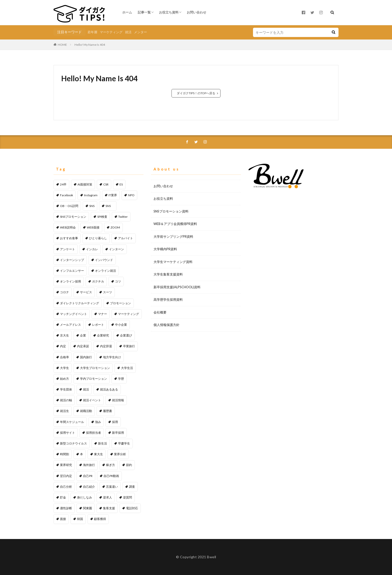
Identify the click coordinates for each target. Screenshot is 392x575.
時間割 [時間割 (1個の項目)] (64, 454)
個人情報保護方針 (166, 325)
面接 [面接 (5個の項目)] (63, 519)
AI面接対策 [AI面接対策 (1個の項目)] (85, 184)
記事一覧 (144, 12)
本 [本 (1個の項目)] (81, 454)
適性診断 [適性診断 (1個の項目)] (66, 508)
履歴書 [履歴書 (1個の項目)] (107, 411)
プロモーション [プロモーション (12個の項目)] (120, 303)
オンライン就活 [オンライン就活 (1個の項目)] (105, 271)
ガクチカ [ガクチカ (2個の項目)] (98, 281)
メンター (140, 32)
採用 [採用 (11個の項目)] (115, 422)
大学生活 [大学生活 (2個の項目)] (127, 368)
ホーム (127, 12)
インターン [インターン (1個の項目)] (116, 249)
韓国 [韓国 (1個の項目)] (80, 519)
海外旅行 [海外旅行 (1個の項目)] (89, 465)
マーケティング (111, 32)
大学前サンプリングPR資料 (173, 236)
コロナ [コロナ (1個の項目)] (64, 292)
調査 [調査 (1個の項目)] (132, 487)
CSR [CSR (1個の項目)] (106, 184)
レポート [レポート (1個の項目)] (98, 325)
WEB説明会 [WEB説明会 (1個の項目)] (68, 227)
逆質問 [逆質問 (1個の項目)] (127, 497)
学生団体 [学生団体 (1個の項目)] (66, 389)
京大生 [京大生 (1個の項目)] (64, 335)
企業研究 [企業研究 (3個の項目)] (103, 335)
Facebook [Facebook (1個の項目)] (66, 195)
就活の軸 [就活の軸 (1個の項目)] (66, 400)
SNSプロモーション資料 (171, 211)
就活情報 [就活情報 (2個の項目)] (118, 400)
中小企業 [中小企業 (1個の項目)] (121, 325)
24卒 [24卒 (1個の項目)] (63, 184)
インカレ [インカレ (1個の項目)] (92, 249)
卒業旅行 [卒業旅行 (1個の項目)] (129, 346)
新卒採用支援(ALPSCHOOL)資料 (177, 287)
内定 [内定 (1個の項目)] (63, 346)
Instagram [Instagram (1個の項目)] (91, 195)
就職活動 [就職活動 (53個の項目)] (86, 411)
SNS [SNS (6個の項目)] (92, 206)
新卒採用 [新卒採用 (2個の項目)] (118, 433)
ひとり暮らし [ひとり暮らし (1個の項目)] (98, 238)
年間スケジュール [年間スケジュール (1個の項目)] (72, 422)
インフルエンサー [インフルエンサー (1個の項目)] (72, 271)
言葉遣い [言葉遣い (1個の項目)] (112, 487)
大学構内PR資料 (165, 249)
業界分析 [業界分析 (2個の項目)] (120, 454)
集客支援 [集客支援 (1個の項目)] (109, 508)
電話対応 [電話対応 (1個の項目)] (132, 508)
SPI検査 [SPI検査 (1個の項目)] (102, 217)
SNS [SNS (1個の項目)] (110, 206)
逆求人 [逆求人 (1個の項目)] (107, 497)
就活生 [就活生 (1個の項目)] (64, 411)
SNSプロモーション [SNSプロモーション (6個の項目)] (73, 217)
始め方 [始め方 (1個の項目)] (64, 379)
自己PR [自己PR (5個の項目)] (88, 476)
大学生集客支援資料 (168, 274)
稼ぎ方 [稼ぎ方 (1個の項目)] (110, 465)
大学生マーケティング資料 (173, 262)
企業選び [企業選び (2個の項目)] (126, 335)
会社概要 (160, 312)
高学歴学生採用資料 (168, 299)
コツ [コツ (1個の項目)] (118, 281)
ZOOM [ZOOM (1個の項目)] (115, 227)
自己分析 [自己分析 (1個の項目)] (66, 487)
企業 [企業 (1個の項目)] (83, 335)
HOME (62, 45)
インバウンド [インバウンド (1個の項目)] (104, 260)
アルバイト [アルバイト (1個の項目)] (125, 238)
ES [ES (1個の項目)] (121, 184)
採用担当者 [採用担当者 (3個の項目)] (93, 433)
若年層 (92, 32)
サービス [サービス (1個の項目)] (86, 292)
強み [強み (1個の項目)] (98, 422)
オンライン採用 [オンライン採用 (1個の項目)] (70, 281)
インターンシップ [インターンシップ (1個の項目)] (72, 260)
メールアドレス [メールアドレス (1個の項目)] (70, 325)
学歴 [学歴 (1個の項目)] (121, 379)
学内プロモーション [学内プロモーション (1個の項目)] (93, 379)
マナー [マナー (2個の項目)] (102, 314)
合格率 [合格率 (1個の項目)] (64, 357)
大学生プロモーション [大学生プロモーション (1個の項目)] (95, 368)
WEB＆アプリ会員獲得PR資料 (175, 224)
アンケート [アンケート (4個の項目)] (67, 249)
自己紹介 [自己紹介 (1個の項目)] (89, 487)
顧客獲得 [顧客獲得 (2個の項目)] (100, 519)
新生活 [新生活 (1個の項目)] (102, 443)
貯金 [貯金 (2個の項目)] (63, 497)
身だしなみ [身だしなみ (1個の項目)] (84, 497)
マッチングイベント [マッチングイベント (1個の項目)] (73, 314)
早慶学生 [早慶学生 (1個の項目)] (124, 443)
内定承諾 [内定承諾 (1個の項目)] (83, 346)
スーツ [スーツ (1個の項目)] (107, 292)
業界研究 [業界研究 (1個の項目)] (66, 465)
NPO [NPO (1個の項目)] (131, 195)
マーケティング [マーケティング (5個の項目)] (128, 314)
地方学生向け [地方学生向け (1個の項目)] (112, 357)
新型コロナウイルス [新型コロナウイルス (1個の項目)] (73, 443)
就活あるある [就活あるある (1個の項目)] (109, 389)
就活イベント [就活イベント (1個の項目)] (92, 400)
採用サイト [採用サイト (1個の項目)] (67, 433)
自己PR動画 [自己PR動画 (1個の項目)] (111, 476)
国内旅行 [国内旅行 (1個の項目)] (86, 357)
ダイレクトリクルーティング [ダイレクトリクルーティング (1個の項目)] (79, 303)
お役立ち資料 (169, 12)
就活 (128, 32)
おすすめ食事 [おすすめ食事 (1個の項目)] (69, 238)
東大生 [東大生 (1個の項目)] (98, 454)
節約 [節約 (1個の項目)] (129, 465)
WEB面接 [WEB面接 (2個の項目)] (93, 227)
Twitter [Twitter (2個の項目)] (123, 217)
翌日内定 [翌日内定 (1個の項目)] (66, 476)
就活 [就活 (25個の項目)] (86, 389)
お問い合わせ (196, 12)
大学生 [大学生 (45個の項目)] (64, 368)
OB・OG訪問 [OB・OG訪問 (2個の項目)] (69, 206)
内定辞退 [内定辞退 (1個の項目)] (106, 346)
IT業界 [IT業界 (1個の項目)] (113, 195)
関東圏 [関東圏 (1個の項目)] (87, 508)
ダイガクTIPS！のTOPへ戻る (196, 93)
